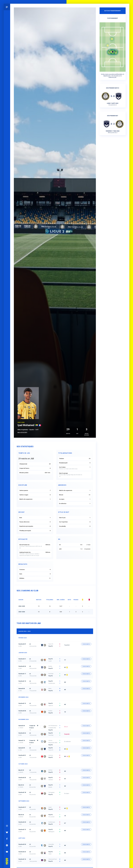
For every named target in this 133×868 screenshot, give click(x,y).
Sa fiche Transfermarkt (113, 11)
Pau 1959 (7, 857)
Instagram (7, 824)
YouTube (7, 850)
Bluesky (7, 831)
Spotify (7, 844)
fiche (86, 644)
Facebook (7, 837)
